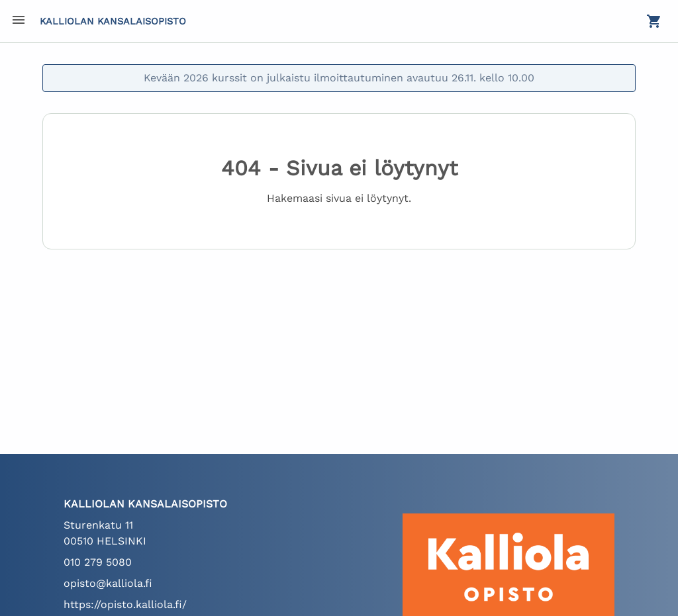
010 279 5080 (98, 562)
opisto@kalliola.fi (108, 583)
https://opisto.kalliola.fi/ (125, 604)
